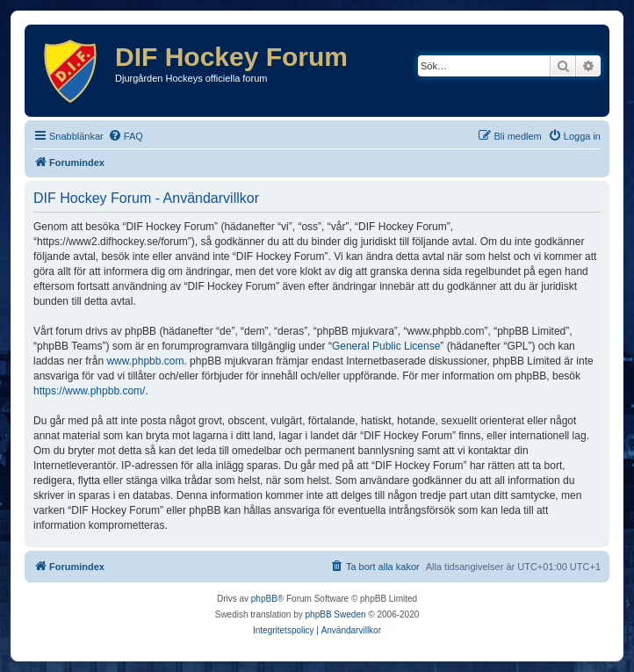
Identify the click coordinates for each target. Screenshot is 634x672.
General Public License (386, 346)
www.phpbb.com (145, 361)
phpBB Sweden (336, 614)
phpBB (264, 599)
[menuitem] (126, 136)
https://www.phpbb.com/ (89, 391)
